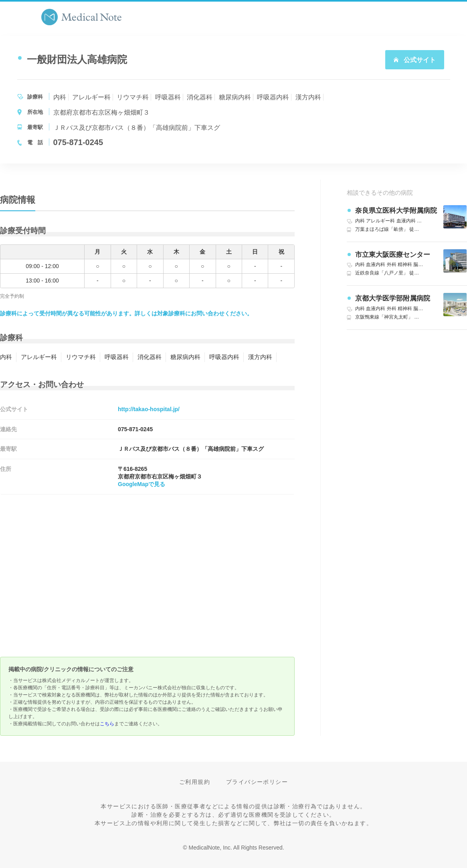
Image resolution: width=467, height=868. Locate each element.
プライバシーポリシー (257, 782)
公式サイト (414, 60)
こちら (107, 724)
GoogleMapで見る (142, 484)
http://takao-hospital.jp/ (149, 409)
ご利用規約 (195, 782)
